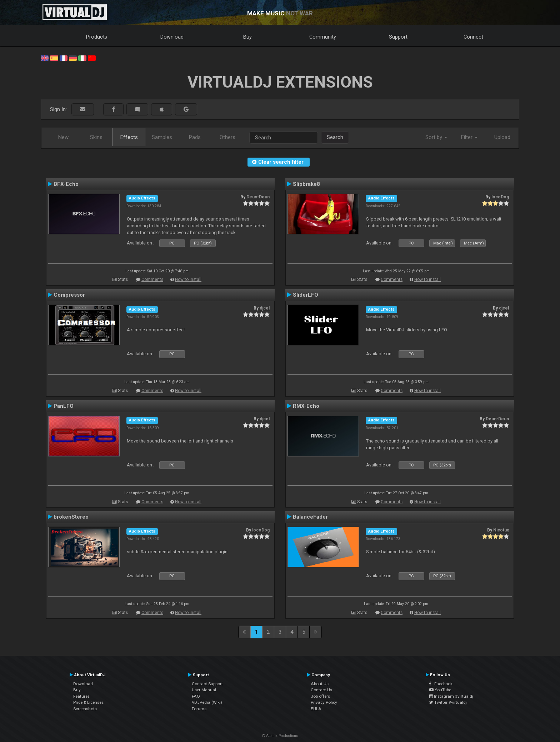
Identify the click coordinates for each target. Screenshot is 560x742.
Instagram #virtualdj (451, 696)
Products (97, 37)
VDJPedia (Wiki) (207, 702)
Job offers (320, 696)
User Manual (204, 690)
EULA (316, 709)
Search (335, 137)
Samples (162, 137)
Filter (469, 137)
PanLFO (64, 406)
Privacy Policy (324, 702)
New (63, 137)
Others (227, 137)
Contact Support (207, 684)
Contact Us (321, 690)
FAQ (196, 696)
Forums (199, 709)
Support (398, 37)
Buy (247, 37)
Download (172, 37)
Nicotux (501, 530)
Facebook (441, 684)
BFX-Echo (66, 184)
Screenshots (85, 709)
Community (323, 37)
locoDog (500, 197)
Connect (473, 37)
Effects (129, 137)
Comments (152, 280)
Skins (96, 137)
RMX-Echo (306, 406)
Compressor (69, 295)
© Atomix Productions (280, 736)
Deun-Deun (258, 197)
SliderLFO (306, 295)
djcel (265, 308)
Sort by (436, 137)
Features (81, 696)
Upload (502, 137)
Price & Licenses (88, 702)
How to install (188, 280)
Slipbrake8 (306, 184)
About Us (320, 684)
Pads (195, 137)
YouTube (440, 690)
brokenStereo (71, 517)
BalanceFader (310, 517)
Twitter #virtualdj (448, 702)
